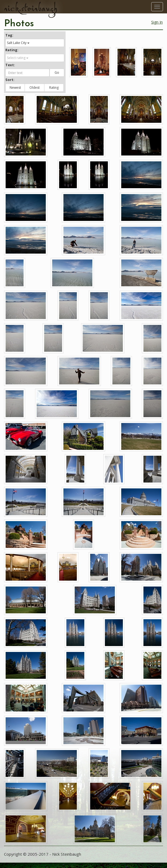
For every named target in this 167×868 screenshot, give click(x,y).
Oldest (35, 88)
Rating (54, 88)
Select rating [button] (18, 58)
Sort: (10, 80)
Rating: (12, 50)
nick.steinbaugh (31, 8)
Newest (15, 88)
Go (57, 73)
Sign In (157, 22)
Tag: (9, 35)
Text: (10, 65)
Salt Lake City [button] (18, 43)
